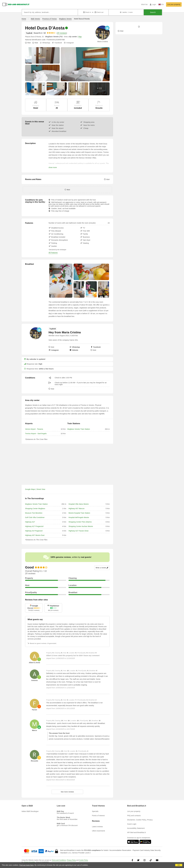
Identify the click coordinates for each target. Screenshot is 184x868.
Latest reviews (97, 827)
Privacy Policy (71, 860)
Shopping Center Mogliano (35, 509)
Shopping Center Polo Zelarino (80, 522)
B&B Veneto (35, 19)
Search (153, 12)
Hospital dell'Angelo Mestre (79, 517)
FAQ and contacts (134, 816)
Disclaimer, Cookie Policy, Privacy (140, 820)
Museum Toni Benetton (34, 513)
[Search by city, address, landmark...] (50, 12)
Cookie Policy (83, 860)
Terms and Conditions (59, 860)
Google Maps (30, 489)
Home (24, 19)
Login (153, 4)
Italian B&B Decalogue (30, 811)
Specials (95, 811)
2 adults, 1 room (126, 12)
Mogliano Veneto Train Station (79, 429)
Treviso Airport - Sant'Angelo (36, 434)
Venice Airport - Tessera (34, 429)
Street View (41, 489)
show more (53, 167)
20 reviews (62, 33)
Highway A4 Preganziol (34, 531)
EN (161, 4)
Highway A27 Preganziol (34, 526)
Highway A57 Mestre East (35, 535)
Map (80, 37)
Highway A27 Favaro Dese (79, 531)
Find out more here (27, 865)
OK (179, 865)
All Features (53, 253)
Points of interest (98, 816)
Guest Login (132, 824)
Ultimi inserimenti (98, 831)
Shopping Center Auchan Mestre (81, 526)
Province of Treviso (50, 19)
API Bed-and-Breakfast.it (137, 832)
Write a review (102, 568)
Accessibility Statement (136, 828)
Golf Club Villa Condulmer (35, 517)
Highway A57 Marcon (77, 509)
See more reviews (67, 792)
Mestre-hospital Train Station (79, 513)
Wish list (144, 4)
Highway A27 (30, 522)
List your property (174, 4)
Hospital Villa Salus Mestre (79, 504)
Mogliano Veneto (65, 19)
